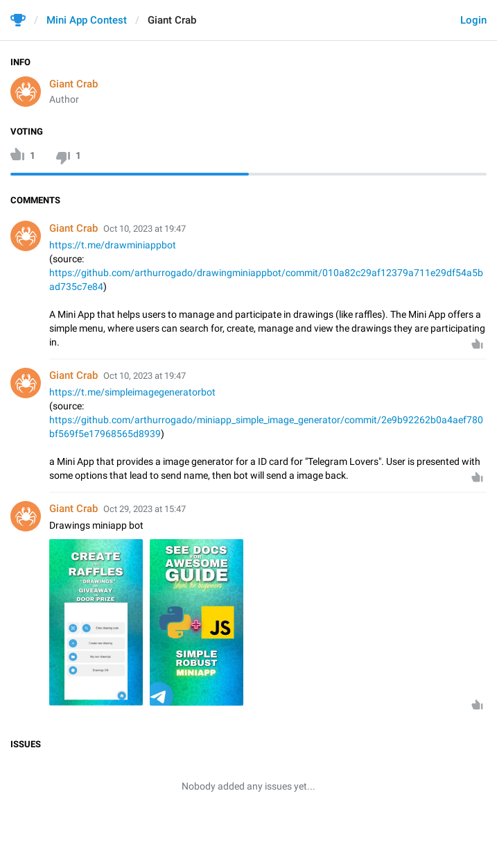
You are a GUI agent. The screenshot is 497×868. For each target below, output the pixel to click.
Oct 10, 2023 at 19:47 (145, 229)
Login (473, 20)
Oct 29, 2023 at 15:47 (145, 509)
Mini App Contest (87, 20)
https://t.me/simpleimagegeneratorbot (132, 392)
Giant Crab (73, 84)
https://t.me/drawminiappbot (113, 245)
